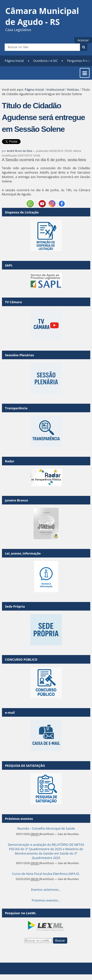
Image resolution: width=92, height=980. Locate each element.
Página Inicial (14, 61)
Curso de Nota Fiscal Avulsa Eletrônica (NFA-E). (46, 874)
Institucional (55, 89)
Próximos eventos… (46, 900)
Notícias (73, 89)
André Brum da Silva (20, 151)
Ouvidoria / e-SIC (45, 61)
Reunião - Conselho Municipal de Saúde (46, 828)
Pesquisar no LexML (20, 913)
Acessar (83, 40)
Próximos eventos (19, 819)
